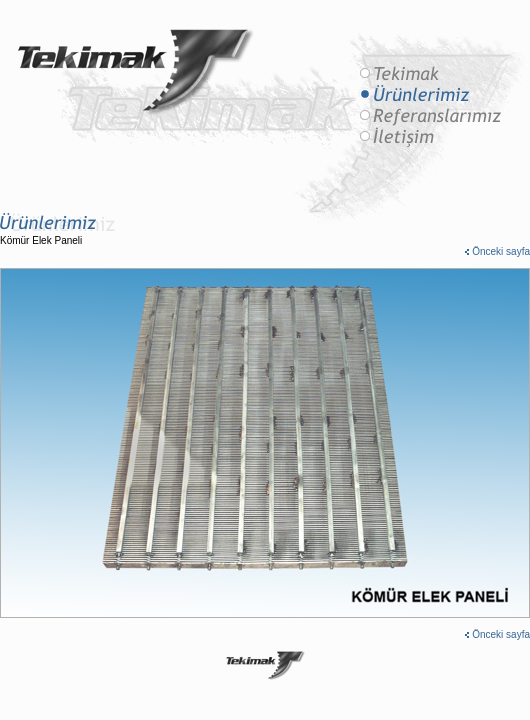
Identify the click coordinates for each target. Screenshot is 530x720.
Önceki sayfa (501, 251)
